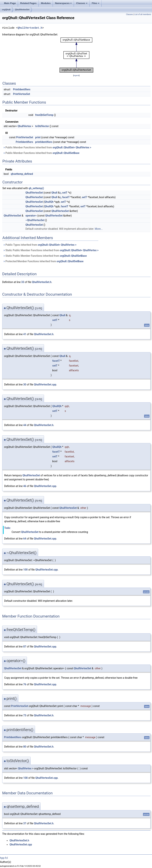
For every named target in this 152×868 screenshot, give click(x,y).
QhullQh (49, 202)
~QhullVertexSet (35, 220)
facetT (66, 197)
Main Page (10, 3)
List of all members (143, 14)
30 (25, 385)
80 (25, 747)
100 (25, 570)
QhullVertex (24, 126)
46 (25, 486)
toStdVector (42, 126)
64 (25, 539)
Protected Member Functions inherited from (43, 261)
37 (25, 823)
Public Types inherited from (40, 245)
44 (25, 425)
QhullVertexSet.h (30, 28)
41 (25, 334)
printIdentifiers (44, 142)
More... (99, 229)
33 (23, 282)
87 (25, 647)
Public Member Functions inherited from (47, 147)
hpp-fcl (4, 858)
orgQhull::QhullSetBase (66, 153)
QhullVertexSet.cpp (45, 385)
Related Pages (28, 3)
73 (25, 715)
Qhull (54, 193)
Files (96, 3)
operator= (31, 216)
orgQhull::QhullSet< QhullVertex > (72, 147)
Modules (46, 3)
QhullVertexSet (22, 10)
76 (25, 684)
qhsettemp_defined (22, 174)
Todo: (7, 528)
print (38, 137)
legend (76, 75)
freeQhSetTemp (44, 115)
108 (25, 778)
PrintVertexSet (22, 94)
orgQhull (6, 10)
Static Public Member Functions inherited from (51, 250)
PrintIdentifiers (22, 89)
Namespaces (63, 3)
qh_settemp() (36, 188)
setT (65, 193)
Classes (82, 3)
